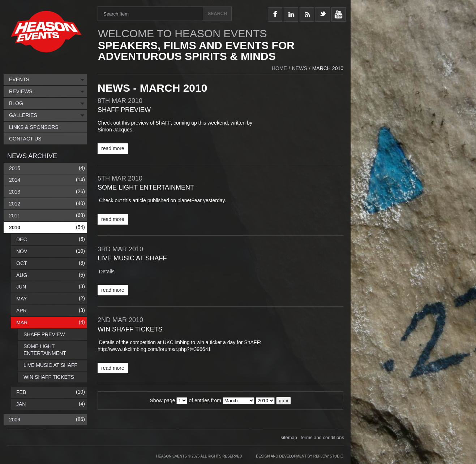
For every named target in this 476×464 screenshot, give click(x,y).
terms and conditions (322, 437)
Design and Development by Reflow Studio (300, 456)
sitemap (289, 437)
